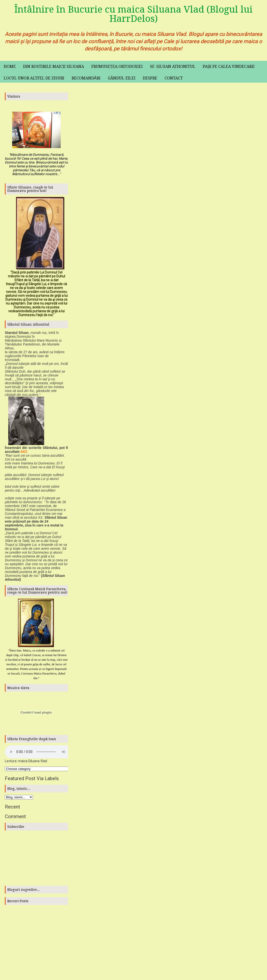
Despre (150, 78)
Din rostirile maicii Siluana (54, 67)
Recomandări (86, 78)
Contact (174, 78)
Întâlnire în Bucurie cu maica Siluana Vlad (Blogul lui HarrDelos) (133, 14)
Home (10, 67)
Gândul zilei (122, 78)
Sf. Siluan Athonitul (173, 67)
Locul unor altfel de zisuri (34, 78)
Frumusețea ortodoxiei (117, 67)
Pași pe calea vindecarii (229, 67)
